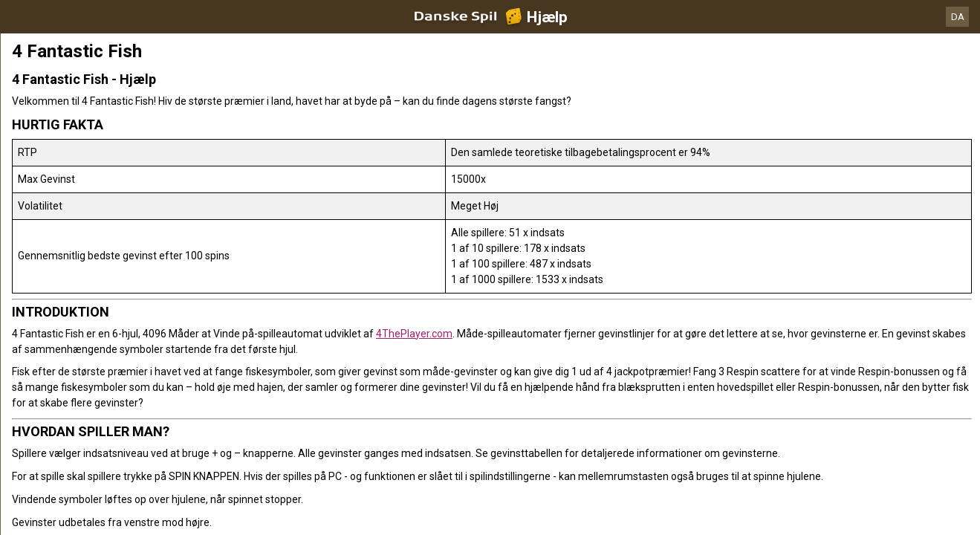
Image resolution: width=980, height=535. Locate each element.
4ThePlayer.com (414, 334)
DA (958, 17)
